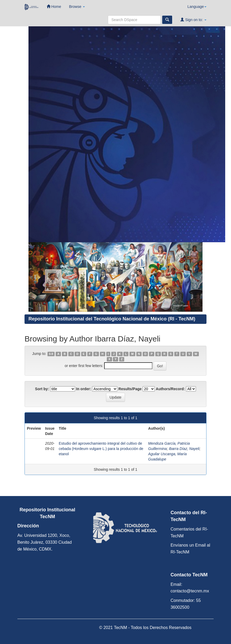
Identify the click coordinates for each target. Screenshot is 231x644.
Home (54, 6)
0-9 (51, 354)
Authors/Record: (170, 389)
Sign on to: (193, 20)
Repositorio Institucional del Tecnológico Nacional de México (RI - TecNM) (112, 319)
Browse (77, 7)
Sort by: (42, 389)
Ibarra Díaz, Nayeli (184, 449)
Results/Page (130, 389)
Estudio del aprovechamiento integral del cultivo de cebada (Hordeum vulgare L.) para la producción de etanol (101, 449)
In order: (84, 389)
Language (197, 7)
